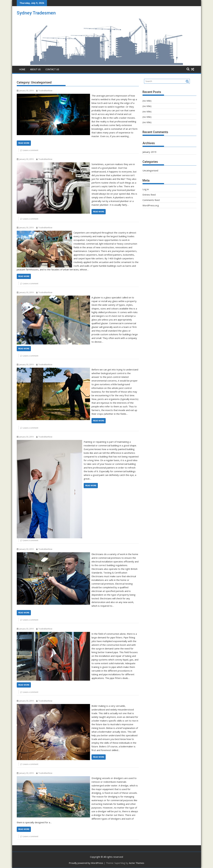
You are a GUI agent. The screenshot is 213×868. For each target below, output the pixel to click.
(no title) (147, 101)
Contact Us (52, 69)
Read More (24, 143)
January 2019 (149, 152)
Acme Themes (137, 863)
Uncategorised (150, 170)
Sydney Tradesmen (36, 13)
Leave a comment (31, 150)
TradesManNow (44, 91)
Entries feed (149, 195)
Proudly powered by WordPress (86, 863)
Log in (146, 189)
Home (22, 69)
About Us (35, 69)
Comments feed (151, 200)
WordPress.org (151, 205)
